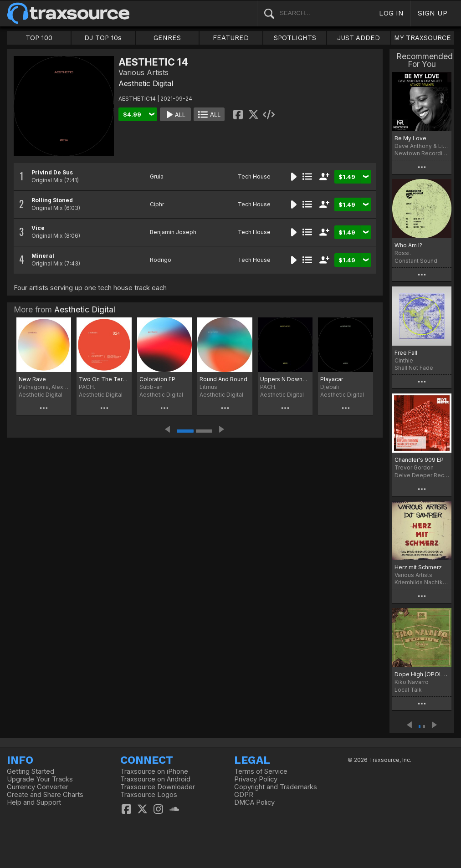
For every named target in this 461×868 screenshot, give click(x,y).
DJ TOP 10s (103, 38)
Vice (38, 228)
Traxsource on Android (155, 779)
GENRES (167, 38)
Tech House (254, 176)
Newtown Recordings (422, 153)
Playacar (332, 379)
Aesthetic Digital (146, 83)
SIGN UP (433, 13)
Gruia (157, 176)
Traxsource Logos (149, 795)
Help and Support (34, 802)
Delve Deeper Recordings (422, 475)
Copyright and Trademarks (276, 787)
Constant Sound (416, 261)
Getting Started (31, 771)
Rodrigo (161, 260)
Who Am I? (408, 245)
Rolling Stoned (52, 200)
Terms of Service (261, 771)
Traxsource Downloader (158, 787)
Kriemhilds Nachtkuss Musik (422, 582)
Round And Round (223, 379)
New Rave (32, 379)
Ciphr (157, 204)
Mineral (43, 256)
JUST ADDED (359, 38)
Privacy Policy (256, 779)
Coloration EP (157, 379)
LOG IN (391, 13)
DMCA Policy (254, 802)
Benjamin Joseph (173, 232)
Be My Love (410, 138)
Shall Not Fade (414, 368)
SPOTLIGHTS (295, 38)
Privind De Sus (52, 172)
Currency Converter (38, 787)
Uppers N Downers (285, 379)
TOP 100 (39, 38)
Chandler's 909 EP (419, 460)
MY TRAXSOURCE (423, 38)
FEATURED (231, 38)
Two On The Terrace (104, 379)
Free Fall (406, 353)
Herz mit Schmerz (418, 567)
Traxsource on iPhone (154, 771)
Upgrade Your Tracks (40, 779)
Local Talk (408, 690)
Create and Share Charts (45, 795)
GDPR (244, 795)
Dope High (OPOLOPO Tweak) (422, 674)
